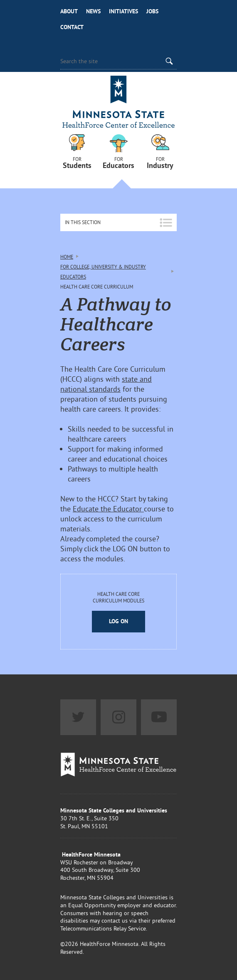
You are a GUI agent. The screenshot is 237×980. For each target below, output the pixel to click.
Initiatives (123, 11)
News (93, 11)
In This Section (83, 222)
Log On (118, 621)
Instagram (118, 717)
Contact (72, 27)
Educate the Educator (108, 509)
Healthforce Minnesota (118, 103)
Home (67, 257)
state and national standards (106, 384)
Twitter (78, 717)
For (77, 162)
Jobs (152, 11)
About (69, 11)
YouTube (159, 717)
